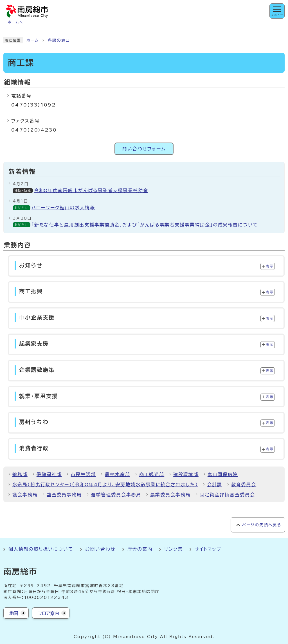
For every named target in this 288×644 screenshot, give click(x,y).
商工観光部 (152, 474)
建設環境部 (186, 474)
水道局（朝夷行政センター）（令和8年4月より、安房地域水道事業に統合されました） (105, 485)
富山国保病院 (223, 474)
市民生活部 (83, 474)
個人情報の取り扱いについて (41, 549)
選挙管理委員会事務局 (116, 495)
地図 (14, 613)
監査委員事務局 (64, 495)
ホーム (33, 40)
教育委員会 (244, 485)
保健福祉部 (49, 474)
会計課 (215, 485)
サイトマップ (208, 549)
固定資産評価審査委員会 (227, 495)
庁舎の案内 (140, 549)
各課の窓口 (59, 40)
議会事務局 (25, 495)
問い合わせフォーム (144, 149)
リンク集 (174, 549)
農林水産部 (118, 474)
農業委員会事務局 (170, 495)
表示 (270, 266)
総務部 (20, 474)
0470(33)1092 (34, 105)
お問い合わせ (100, 549)
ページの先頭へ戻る (262, 525)
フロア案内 (49, 613)
